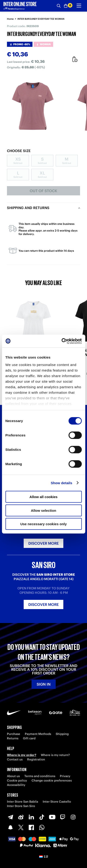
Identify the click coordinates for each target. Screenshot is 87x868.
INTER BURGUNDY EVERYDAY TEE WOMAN (41, 19)
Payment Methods (38, 734)
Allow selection (43, 510)
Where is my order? (22, 755)
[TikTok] (42, 817)
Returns (13, 738)
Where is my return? (55, 755)
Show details (62, 483)
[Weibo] (21, 817)
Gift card (29, 738)
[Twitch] (63, 817)
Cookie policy (17, 781)
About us (13, 776)
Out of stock (43, 191)
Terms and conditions (40, 776)
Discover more (43, 543)
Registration (36, 759)
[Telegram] (10, 817)
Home (10, 19)
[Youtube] (52, 817)
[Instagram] (73, 817)
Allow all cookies (43, 497)
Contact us (15, 759)
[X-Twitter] (21, 827)
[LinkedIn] (31, 817)
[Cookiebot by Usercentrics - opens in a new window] (62, 341)
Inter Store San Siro (21, 806)
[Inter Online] (20, 6)
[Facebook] (31, 827)
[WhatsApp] (42, 827)
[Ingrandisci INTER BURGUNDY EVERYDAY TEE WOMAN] (33, 106)
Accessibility (16, 785)
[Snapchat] (10, 827)
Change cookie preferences (52, 781)
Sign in (44, 684)
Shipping (62, 734)
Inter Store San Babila (23, 802)
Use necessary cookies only (43, 524)
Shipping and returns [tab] (28, 208)
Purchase (14, 734)
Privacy (65, 776)
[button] (43, 856)
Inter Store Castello (57, 802)
